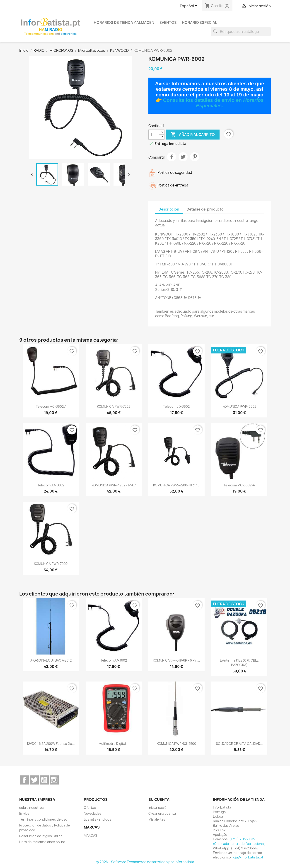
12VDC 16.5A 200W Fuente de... (51, 744)
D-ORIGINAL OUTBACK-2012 (51, 660)
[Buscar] (241, 32)
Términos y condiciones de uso (43, 819)
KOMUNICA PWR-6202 (239, 406)
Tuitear (183, 157)
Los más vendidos (98, 819)
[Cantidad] (154, 135)
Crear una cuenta (162, 813)
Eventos (168, 22)
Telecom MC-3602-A (239, 485)
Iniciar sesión (158, 808)
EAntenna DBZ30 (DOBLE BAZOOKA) (239, 663)
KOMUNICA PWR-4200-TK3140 (176, 485)
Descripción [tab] (169, 209)
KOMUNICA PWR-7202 (114, 406)
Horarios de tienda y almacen (124, 22)
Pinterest (195, 157)
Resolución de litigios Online (41, 836)
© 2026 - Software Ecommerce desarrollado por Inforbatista (145, 862)
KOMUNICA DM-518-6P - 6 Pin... (176, 660)
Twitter (34, 780)
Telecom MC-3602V (51, 406)
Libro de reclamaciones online (42, 842)
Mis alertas (157, 819)
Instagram (54, 780)
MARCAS (91, 835)
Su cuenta (159, 799)
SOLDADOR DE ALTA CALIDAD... (239, 744)
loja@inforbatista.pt (248, 857)
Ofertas (90, 808)
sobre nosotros (31, 808)
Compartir (172, 157)
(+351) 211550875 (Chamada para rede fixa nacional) (239, 841)
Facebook (24, 780)
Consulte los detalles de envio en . (213, 103)
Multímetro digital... (114, 744)
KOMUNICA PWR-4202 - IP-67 (114, 485)
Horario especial (199, 22)
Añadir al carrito (193, 135)
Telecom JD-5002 (51, 485)
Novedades (93, 813)
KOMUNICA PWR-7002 (51, 564)
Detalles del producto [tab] (205, 209)
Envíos (24, 813)
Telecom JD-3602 (176, 406)
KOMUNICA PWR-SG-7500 (176, 744)
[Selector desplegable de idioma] (189, 6)
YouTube (44, 780)
